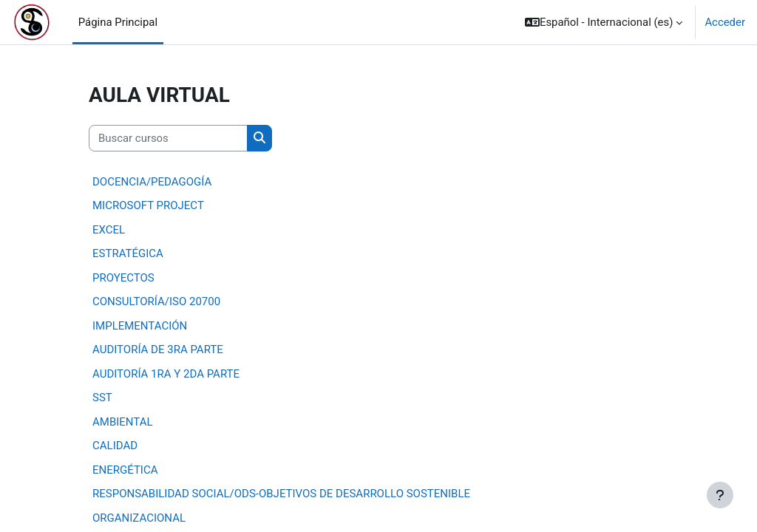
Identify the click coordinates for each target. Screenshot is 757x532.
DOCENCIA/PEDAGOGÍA (152, 182)
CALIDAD (115, 446)
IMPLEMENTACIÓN (140, 326)
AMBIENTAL (123, 422)
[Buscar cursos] (168, 138)
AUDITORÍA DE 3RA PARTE (158, 349)
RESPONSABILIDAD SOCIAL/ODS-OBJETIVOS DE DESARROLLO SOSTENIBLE (281, 494)
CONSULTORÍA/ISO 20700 (156, 301)
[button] (604, 22)
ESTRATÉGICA (128, 253)
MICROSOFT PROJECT (148, 205)
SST (102, 398)
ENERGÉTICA (125, 470)
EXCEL (109, 230)
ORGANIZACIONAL (139, 518)
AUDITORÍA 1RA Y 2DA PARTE (166, 374)
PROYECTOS (123, 278)
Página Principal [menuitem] (118, 22)
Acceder (725, 22)
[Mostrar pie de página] (720, 495)
